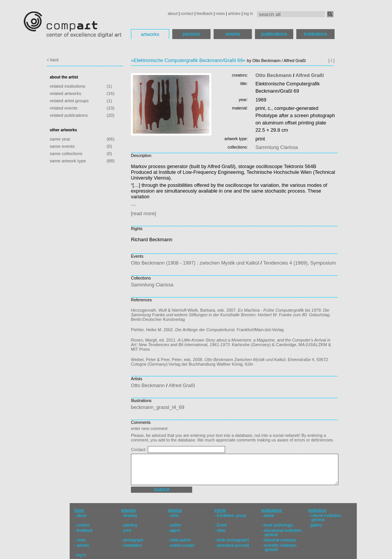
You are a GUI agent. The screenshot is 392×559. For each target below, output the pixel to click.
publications (274, 34)
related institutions (68, 86)
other (221, 530)
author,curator (182, 545)
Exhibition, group (232, 516)
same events (62, 146)
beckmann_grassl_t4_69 (158, 407)
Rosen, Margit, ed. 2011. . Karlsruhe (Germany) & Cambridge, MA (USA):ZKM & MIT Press (231, 345)
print (127, 530)
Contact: (139, 449)
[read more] (143, 213)
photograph (133, 540)
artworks (150, 34)
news (220, 14)
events (233, 34)
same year (60, 139)
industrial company (280, 540)
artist (174, 516)
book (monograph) (233, 540)
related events (64, 108)
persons (191, 34)
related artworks (65, 93)
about (173, 14)
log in (248, 14)
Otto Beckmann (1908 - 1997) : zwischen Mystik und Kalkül (195, 263)
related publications (69, 115)
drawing (130, 516)
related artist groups (69, 101)
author (176, 525)
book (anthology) (278, 525)
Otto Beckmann (274, 75)
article (269, 516)
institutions (315, 34)
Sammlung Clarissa (277, 147)
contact (187, 14)
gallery (316, 525)
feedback (205, 14)
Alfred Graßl (310, 75)
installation (132, 545)
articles (234, 14)
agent (175, 530)
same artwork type (68, 161)
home (79, 510)
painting (130, 525)
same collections (66, 154)
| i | (331, 60)
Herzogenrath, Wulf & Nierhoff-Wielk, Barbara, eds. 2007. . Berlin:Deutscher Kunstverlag (231, 315)
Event (222, 525)
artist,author (180, 540)
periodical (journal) (233, 545)
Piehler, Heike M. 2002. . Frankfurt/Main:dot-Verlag (207, 330)
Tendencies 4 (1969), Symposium (299, 263)
